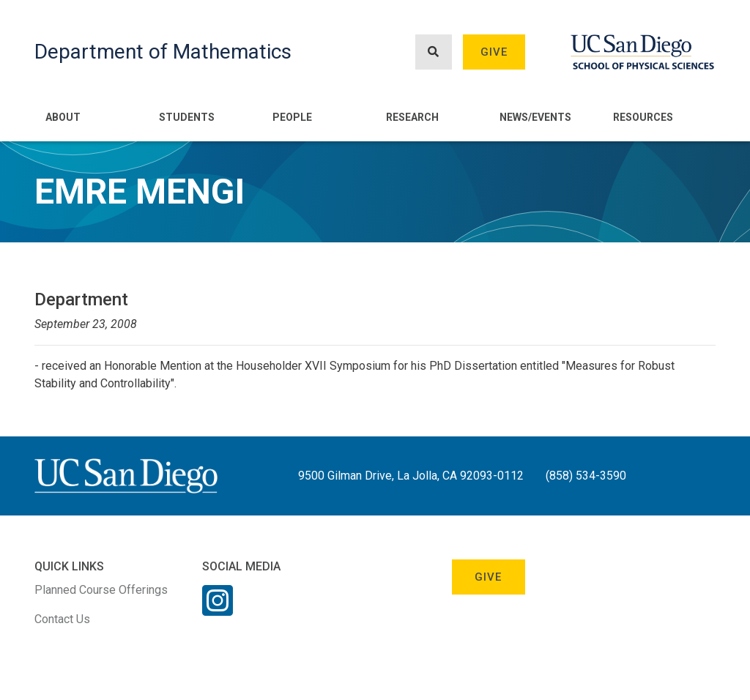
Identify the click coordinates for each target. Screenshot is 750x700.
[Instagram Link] (218, 610)
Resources (643, 117)
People (292, 117)
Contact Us (62, 619)
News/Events (535, 117)
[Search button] (434, 52)
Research (412, 117)
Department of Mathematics (163, 52)
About (63, 117)
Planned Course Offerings (101, 590)
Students (187, 117)
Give (494, 52)
